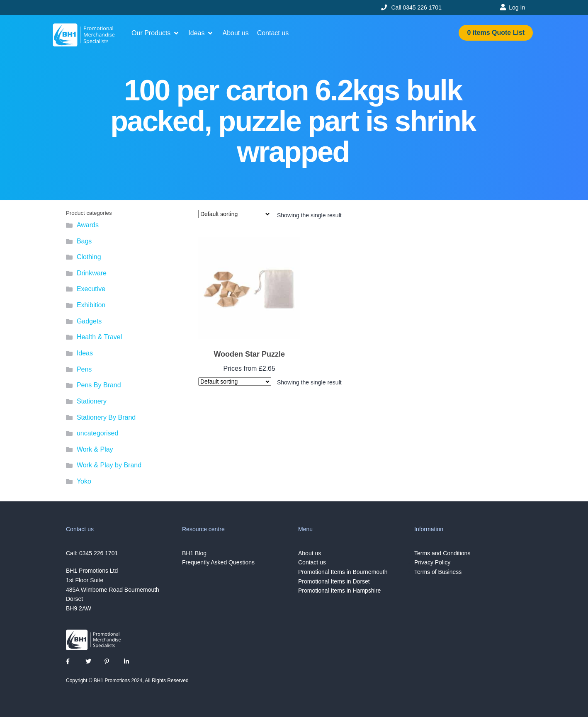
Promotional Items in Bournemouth (343, 572)
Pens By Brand (99, 385)
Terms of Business (438, 572)
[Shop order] (235, 214)
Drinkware (92, 273)
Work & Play (95, 449)
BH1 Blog (194, 553)
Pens (84, 369)
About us (310, 553)
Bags (84, 241)
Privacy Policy (432, 562)
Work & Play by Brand (109, 465)
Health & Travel (99, 337)
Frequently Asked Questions (218, 562)
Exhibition (91, 305)
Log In (517, 7)
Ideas (85, 353)
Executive (91, 289)
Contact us (312, 562)
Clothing (89, 257)
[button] (156, 33)
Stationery (92, 401)
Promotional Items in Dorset (334, 581)
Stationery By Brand (106, 417)
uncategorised (98, 433)
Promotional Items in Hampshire (339, 591)
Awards (88, 225)
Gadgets (89, 321)
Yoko (84, 481)
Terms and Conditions (442, 553)
